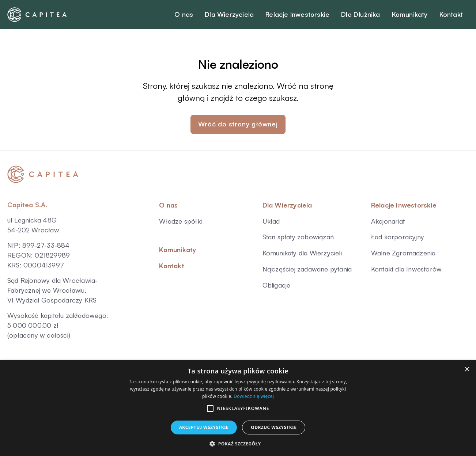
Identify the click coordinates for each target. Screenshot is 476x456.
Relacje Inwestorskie (404, 205)
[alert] (238, 408)
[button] (210, 408)
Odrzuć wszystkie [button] (274, 427)
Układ (271, 221)
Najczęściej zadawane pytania (307, 269)
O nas (168, 205)
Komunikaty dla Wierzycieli (302, 253)
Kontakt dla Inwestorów (406, 269)
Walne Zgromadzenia (403, 253)
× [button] (467, 370)
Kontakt (171, 266)
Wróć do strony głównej (238, 124)
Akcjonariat (388, 221)
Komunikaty (178, 250)
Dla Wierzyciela (287, 205)
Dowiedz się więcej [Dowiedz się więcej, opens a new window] (254, 396)
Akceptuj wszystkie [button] (204, 427)
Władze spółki (180, 221)
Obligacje (277, 285)
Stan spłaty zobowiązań (298, 237)
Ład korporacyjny (398, 237)
